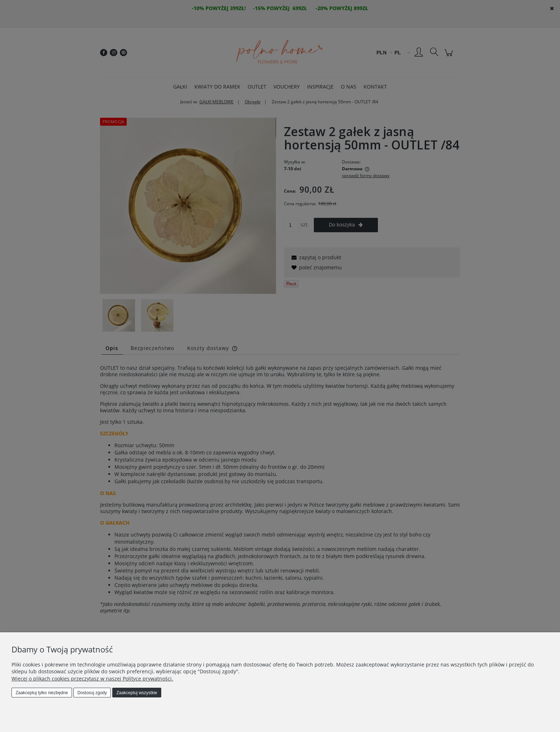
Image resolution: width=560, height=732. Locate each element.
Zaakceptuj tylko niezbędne (42, 693)
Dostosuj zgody (92, 693)
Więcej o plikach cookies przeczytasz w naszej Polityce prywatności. (92, 679)
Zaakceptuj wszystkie (137, 693)
